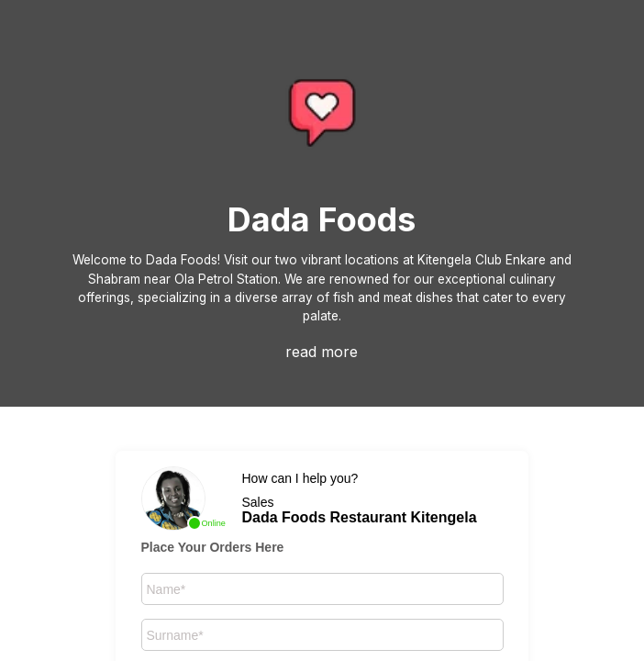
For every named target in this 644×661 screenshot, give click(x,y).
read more (322, 352)
